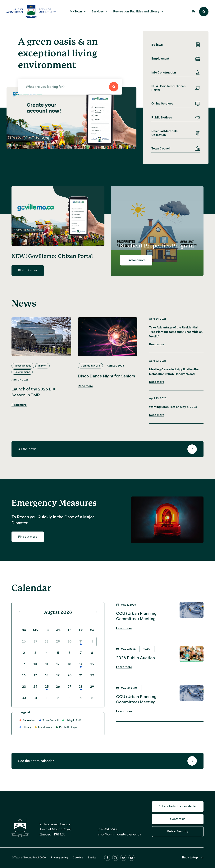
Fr (194, 11)
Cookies (78, 862)
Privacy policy (59, 862)
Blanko (92, 862)
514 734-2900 (108, 834)
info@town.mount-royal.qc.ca (119, 839)
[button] (14, 145)
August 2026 (58, 617)
